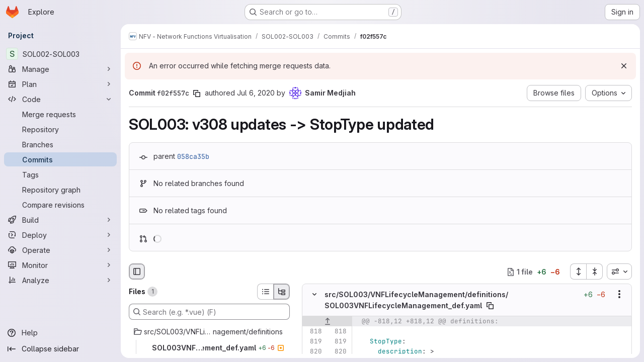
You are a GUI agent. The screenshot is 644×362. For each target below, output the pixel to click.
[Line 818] (313, 331)
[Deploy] (60, 235)
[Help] (60, 333)
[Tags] (60, 174)
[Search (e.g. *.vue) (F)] (209, 312)
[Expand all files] (578, 271)
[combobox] (619, 271)
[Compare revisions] (60, 205)
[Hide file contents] (314, 295)
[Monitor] (60, 265)
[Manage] (60, 69)
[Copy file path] (490, 306)
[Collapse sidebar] (60, 349)
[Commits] (60, 159)
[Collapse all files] (595, 271)
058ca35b (193, 156)
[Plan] (60, 84)
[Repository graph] (60, 190)
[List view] (265, 292)
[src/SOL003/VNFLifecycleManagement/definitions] (209, 332)
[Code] (60, 99)
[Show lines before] (327, 321)
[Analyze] (60, 280)
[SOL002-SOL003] (60, 54)
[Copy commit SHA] (197, 94)
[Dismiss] (624, 66)
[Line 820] (313, 351)
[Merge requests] (60, 114)
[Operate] (60, 250)
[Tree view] (282, 292)
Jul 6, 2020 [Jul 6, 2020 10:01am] (256, 93)
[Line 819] (313, 341)
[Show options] (619, 295)
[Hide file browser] (137, 271)
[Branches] (60, 144)
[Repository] (60, 129)
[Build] (60, 220)
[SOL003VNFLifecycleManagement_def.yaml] (209, 348)
